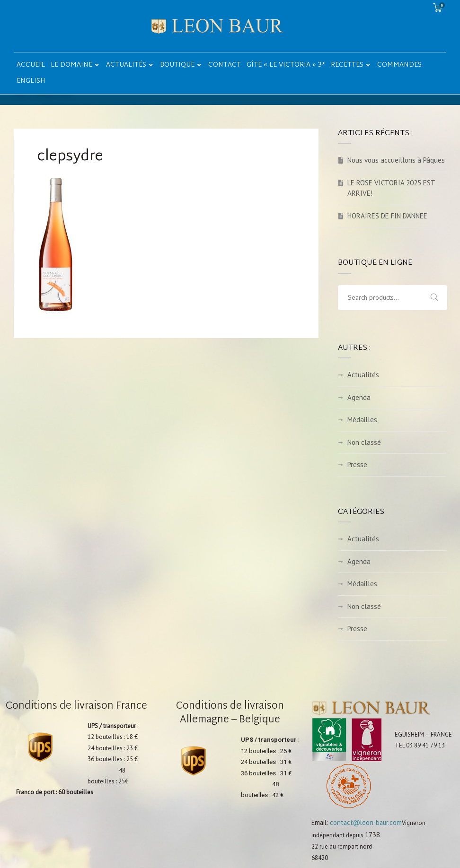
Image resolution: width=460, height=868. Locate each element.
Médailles (362, 420)
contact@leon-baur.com (366, 822)
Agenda (359, 397)
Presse (357, 464)
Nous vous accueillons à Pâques (396, 160)
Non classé (364, 442)
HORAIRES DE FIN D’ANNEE (387, 216)
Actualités (363, 375)
